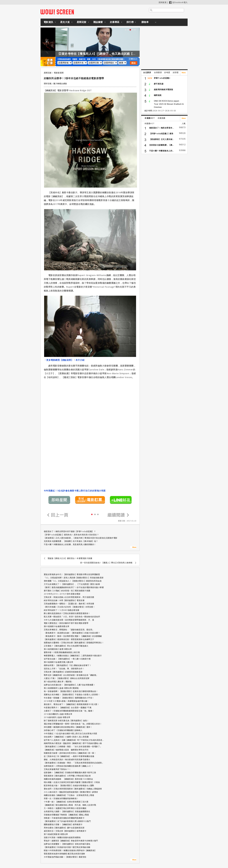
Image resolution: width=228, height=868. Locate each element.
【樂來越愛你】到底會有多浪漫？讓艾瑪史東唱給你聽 (67, 847)
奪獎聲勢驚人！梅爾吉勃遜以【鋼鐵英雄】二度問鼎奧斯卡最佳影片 (73, 656)
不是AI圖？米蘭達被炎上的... (162, 151)
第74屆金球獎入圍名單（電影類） (59, 682)
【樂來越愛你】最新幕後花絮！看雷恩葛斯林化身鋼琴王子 (69, 639)
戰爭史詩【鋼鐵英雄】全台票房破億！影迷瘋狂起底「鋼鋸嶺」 (71, 675)
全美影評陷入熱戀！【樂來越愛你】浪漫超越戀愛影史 (67, 811)
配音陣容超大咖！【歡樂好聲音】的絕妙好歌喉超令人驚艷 (69, 785)
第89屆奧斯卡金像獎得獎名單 (57, 626)
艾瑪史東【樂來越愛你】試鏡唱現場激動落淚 (63, 672)
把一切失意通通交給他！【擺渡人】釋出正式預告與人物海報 (106, 563)
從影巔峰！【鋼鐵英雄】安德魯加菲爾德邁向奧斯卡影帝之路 (70, 773)
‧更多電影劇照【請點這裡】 (59, 360)
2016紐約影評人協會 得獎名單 (57, 717)
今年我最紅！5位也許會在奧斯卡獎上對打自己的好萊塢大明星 (75, 491)
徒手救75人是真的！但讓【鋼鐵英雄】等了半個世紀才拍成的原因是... (74, 740)
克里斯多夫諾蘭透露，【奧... (162, 145)
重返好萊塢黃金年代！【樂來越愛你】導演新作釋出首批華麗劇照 (72, 574)
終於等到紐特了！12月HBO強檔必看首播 (62, 610)
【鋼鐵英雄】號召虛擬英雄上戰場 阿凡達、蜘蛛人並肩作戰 (71, 805)
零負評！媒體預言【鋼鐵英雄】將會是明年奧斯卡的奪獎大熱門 (71, 841)
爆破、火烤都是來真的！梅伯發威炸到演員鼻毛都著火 (67, 760)
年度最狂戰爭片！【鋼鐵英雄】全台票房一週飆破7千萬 (68, 708)
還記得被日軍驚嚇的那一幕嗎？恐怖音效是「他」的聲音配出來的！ (73, 724)
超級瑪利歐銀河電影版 (164, 89)
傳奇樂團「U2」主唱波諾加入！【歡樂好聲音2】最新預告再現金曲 (73, 581)
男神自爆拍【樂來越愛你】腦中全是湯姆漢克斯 (64, 828)
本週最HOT (150, 118)
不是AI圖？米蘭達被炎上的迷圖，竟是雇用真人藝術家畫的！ (70, 544)
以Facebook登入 (178, 2)
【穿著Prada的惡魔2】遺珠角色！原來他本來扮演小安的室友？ (71, 535)
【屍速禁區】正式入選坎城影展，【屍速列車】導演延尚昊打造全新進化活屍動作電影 (81, 538)
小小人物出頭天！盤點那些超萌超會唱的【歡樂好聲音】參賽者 (71, 792)
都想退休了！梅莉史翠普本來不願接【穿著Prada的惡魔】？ (70, 531)
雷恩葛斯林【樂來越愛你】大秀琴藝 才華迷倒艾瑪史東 (67, 776)
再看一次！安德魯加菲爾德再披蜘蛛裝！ (61, 798)
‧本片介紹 (79, 360)
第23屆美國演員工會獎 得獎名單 (58, 649)
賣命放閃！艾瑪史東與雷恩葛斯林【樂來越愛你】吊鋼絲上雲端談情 (73, 789)
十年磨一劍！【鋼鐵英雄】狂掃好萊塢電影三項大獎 (66, 802)
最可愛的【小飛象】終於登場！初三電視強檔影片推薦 (67, 591)
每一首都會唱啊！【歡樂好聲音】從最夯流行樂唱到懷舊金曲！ (71, 691)
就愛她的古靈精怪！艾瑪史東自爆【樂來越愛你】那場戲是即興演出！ (74, 643)
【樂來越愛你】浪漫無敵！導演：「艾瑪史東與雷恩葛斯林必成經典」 (74, 763)
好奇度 (167, 72)
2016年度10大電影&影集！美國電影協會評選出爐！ (66, 701)
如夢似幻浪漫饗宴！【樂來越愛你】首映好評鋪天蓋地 (67, 844)
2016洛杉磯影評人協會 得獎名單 (58, 714)
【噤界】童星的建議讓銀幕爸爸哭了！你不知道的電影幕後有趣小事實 (74, 587)
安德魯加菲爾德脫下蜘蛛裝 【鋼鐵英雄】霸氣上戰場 (66, 815)
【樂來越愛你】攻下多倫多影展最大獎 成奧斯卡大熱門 (67, 821)
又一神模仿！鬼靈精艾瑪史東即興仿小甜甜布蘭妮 (65, 808)
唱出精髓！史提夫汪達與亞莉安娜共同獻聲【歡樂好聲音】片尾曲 (72, 782)
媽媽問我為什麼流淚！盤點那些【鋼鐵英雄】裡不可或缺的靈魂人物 (73, 743)
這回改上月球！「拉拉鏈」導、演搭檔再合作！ (64, 669)
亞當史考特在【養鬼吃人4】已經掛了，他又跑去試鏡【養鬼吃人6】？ (115, 54)
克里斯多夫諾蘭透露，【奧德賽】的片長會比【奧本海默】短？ (71, 541)
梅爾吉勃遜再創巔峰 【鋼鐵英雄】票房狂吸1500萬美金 (68, 779)
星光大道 (65, 22)
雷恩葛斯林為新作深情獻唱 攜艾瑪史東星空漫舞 (64, 854)
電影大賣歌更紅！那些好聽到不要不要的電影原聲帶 (66, 623)
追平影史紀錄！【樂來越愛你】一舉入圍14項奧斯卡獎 (67, 659)
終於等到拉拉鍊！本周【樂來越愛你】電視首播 (64, 600)
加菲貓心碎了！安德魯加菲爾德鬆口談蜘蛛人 (63, 730)
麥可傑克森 (159, 84)
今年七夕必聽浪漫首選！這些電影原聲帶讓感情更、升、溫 (69, 620)
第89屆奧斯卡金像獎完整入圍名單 (59, 662)
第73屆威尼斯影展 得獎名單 (56, 834)
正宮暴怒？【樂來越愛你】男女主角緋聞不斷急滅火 (66, 646)
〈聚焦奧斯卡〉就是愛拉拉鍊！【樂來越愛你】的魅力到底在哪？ (72, 633)
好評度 (176, 72)
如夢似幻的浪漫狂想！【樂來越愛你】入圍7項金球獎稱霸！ (70, 685)
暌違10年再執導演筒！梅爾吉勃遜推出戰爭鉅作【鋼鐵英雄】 (70, 850)
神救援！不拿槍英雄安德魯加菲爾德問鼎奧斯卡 (64, 818)
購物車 (145, 22)
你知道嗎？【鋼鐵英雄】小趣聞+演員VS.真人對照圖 (66, 737)
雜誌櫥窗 (98, 22)
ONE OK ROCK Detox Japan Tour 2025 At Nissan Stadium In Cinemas (169, 104)
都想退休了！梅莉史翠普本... (162, 128)
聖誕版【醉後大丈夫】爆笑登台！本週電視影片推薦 (70, 558)
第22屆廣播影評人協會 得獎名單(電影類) (61, 688)
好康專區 (115, 22)
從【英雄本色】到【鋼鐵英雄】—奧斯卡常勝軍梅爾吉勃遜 (69, 756)
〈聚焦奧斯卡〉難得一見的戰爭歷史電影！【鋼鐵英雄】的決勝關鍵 (73, 636)
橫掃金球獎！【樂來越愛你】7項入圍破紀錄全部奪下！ (68, 665)
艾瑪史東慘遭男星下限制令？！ (57, 769)
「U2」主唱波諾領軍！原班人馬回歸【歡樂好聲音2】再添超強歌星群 (74, 578)
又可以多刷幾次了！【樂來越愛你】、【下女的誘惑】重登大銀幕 (72, 584)
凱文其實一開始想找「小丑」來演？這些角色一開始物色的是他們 (72, 617)
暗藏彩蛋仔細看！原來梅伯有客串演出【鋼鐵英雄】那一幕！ (70, 753)
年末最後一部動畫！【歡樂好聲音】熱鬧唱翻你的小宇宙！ (69, 698)
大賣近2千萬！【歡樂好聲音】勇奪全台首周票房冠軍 (67, 678)
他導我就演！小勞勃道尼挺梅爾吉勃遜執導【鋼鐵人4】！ (69, 766)
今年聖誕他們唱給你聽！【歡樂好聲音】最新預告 (65, 857)
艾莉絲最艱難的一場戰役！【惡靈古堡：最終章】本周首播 (69, 604)
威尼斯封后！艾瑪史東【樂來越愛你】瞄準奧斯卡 (65, 831)
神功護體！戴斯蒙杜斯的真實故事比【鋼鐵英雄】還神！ (68, 727)
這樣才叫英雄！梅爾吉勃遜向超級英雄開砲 (62, 837)
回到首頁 (163, 2)
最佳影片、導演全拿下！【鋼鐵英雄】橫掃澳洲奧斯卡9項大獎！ (72, 704)
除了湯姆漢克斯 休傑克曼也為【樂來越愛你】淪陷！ (66, 721)
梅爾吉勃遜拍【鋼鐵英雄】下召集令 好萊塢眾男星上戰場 (69, 795)
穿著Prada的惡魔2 (162, 78)
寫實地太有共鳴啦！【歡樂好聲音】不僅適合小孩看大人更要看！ (72, 695)
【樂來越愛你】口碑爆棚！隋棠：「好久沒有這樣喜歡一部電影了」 (73, 747)
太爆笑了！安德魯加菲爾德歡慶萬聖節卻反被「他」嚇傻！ (69, 711)
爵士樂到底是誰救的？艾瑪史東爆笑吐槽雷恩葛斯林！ (67, 613)
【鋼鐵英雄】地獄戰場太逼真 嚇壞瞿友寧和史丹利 (66, 750)
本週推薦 (161, 118)
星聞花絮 (82, 22)
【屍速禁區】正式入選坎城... (162, 139)
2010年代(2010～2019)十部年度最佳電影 (62, 594)
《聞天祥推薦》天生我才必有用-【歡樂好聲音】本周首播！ (69, 607)
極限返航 (158, 95)
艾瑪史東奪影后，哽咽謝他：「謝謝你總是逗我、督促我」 (69, 630)
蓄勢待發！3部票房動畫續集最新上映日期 (62, 652)
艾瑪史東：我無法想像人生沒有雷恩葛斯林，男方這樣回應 (69, 597)
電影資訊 (48, 22)
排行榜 (130, 22)
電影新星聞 (59, 73)
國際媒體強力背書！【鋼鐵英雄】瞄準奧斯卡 (63, 824)
